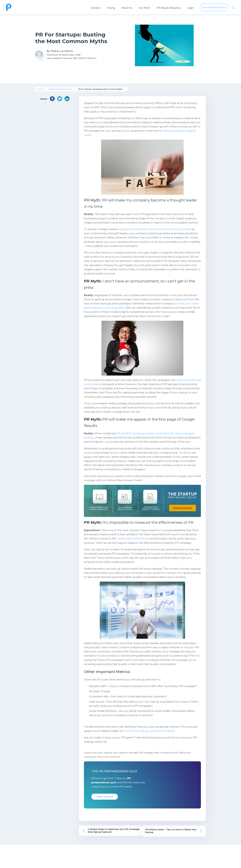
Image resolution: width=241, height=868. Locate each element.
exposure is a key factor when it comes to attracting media (155, 229)
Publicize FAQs (42, 863)
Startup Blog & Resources (60, 89)
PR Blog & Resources (169, 8)
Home (40, 89)
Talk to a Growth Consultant (188, 863)
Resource (146, 857)
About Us (127, 8)
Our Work (144, 8)
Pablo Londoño (62, 51)
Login (190, 8)
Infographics (146, 863)
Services (96, 8)
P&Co (108, 863)
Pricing (111, 8)
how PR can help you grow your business (149, 731)
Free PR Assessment (188, 857)
